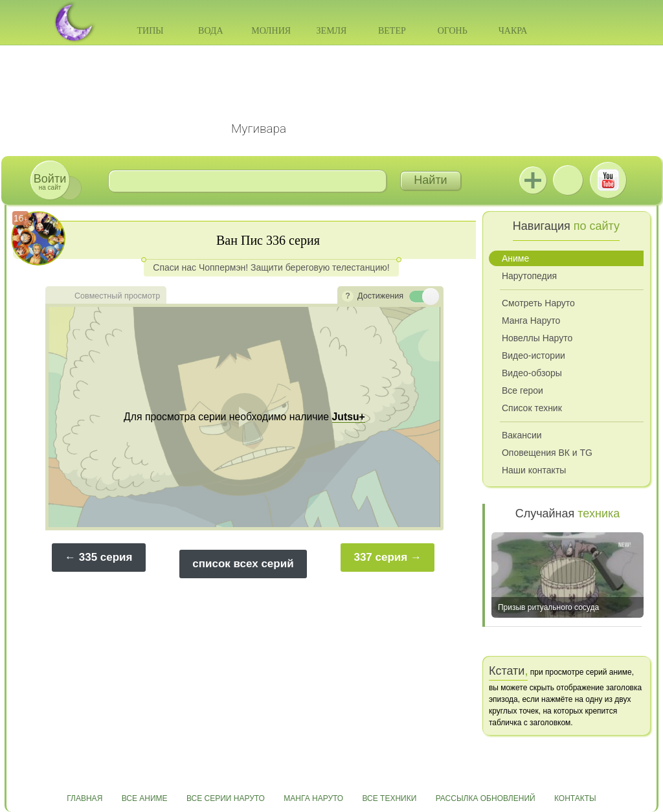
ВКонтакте (568, 180)
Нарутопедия (529, 276)
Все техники (389, 798)
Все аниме (145, 798)
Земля (332, 31)
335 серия (106, 557)
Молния (271, 31)
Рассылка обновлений (486, 798)
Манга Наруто (531, 321)
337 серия (380, 557)
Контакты (575, 798)
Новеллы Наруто (537, 338)
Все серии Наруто (226, 798)
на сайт (50, 182)
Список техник (532, 408)
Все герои (523, 390)
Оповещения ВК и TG (547, 453)
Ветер (392, 31)
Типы (150, 31)
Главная (84, 798)
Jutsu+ (533, 180)
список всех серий (243, 564)
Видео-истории (534, 355)
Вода (210, 31)
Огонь (453, 31)
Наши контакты (534, 470)
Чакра (513, 31)
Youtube (608, 180)
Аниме (515, 258)
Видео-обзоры (532, 373)
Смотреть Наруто (538, 303)
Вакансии (522, 435)
